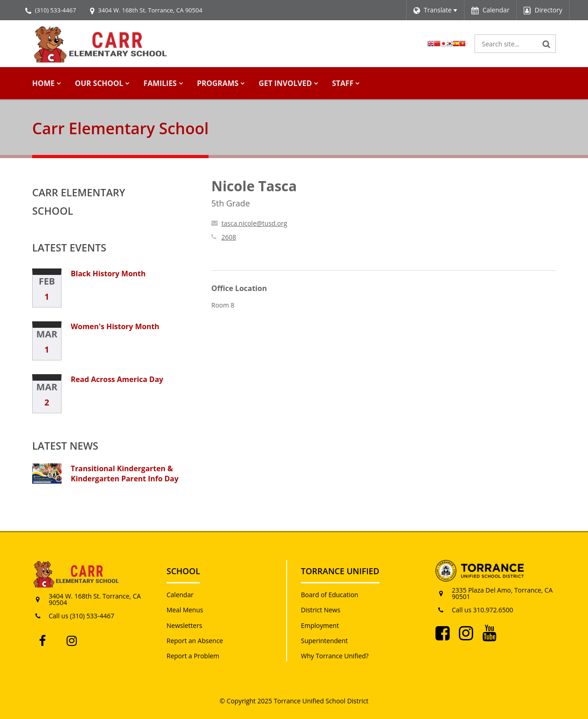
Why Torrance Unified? (335, 656)
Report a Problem (193, 656)
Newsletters (185, 625)
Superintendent (324, 641)
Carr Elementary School (79, 201)
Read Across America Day (117, 379)
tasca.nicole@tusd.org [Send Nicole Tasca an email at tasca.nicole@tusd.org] (254, 223)
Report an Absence (195, 641)
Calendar (180, 595)
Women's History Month (115, 326)
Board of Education (330, 595)
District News (321, 610)
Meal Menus (185, 610)
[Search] (547, 44)
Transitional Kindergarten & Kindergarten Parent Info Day (125, 474)
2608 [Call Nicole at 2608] (229, 237)
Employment (320, 625)
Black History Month (108, 274)
